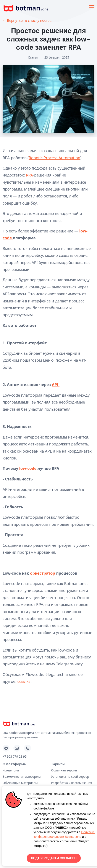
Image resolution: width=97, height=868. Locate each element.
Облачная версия (64, 770)
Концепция (11, 770)
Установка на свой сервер (70, 777)
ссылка (24, 681)
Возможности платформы (22, 777)
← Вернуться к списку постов (27, 21)
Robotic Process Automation (55, 158)
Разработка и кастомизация (72, 783)
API (55, 385)
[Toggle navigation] (92, 7)
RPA (29, 175)
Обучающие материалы (20, 783)
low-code (28, 468)
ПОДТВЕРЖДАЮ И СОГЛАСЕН (54, 858)
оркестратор (43, 573)
